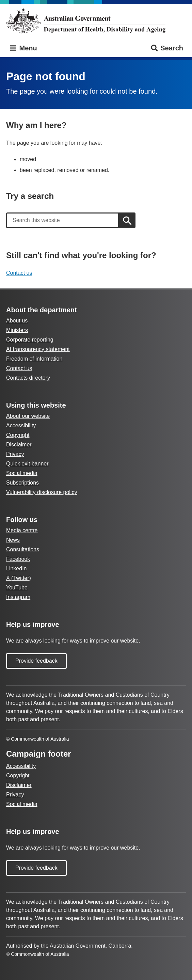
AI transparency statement (38, 349)
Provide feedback (36, 661)
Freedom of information (34, 359)
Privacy (15, 454)
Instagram (18, 597)
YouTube (17, 588)
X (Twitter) (19, 578)
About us (17, 321)
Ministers (17, 330)
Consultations (23, 549)
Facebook (18, 559)
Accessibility (21, 425)
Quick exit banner (27, 464)
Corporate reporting (30, 340)
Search (167, 48)
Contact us (19, 273)
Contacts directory (28, 378)
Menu (23, 48)
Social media (22, 473)
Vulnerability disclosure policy (42, 492)
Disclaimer (19, 445)
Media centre (22, 530)
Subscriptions (22, 483)
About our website (28, 416)
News (13, 540)
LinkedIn (17, 568)
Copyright (18, 435)
